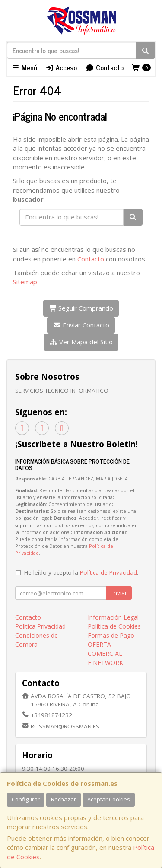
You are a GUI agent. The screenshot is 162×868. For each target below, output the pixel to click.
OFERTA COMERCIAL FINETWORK (105, 653)
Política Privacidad (40, 626)
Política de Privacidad (108, 572)
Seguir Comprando (81, 308)
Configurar (26, 799)
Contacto (105, 67)
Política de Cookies (114, 626)
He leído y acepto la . (81, 572)
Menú (24, 67)
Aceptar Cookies (109, 799)
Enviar (119, 593)
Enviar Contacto (81, 325)
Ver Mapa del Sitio (81, 342)
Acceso (61, 67)
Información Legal (113, 617)
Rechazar (64, 799)
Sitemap (25, 282)
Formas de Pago (111, 635)
